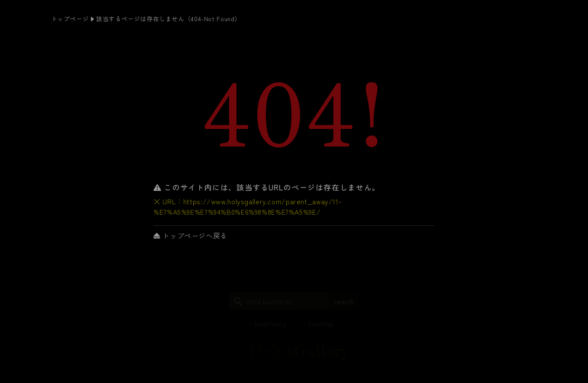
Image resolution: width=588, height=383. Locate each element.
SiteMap (321, 324)
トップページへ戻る (190, 235)
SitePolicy (270, 324)
